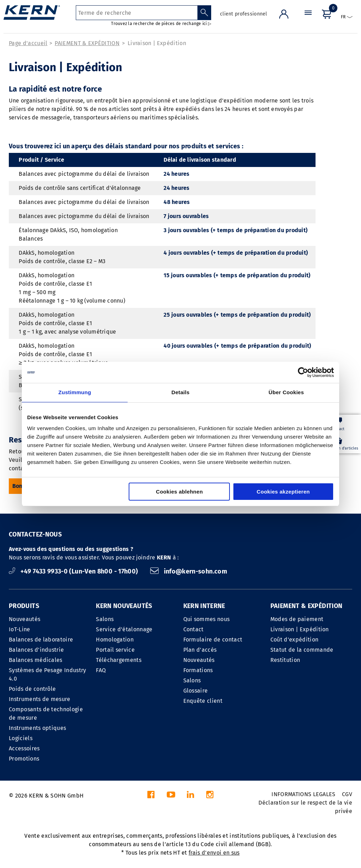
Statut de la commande (302, 650)
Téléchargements (119, 660)
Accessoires (24, 748)
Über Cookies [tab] (286, 392)
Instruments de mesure (40, 699)
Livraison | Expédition (157, 43)
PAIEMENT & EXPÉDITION (87, 43)
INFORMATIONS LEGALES (303, 794)
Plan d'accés (200, 650)
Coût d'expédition (294, 640)
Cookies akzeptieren (283, 492)
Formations (198, 670)
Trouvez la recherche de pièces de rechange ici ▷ (161, 24)
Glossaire (196, 691)
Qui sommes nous (207, 619)
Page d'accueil (28, 43)
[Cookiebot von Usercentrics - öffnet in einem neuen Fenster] (303, 372)
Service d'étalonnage (124, 629)
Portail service (115, 650)
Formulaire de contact (213, 640)
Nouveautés (25, 619)
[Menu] (308, 19)
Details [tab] (180, 392)
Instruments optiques (37, 728)
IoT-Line (20, 629)
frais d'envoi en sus (214, 853)
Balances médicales (36, 660)
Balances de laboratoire (41, 640)
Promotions (24, 759)
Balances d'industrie (36, 650)
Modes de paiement (297, 619)
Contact (194, 629)
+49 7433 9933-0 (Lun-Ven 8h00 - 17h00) (74, 571)
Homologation (115, 640)
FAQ (101, 670)
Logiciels (21, 738)
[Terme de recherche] (137, 13)
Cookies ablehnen (179, 492)
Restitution (285, 660)
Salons (105, 619)
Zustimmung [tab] (75, 392)
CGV (347, 794)
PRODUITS (24, 606)
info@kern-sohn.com (189, 571)
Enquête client (203, 701)
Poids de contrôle (32, 689)
